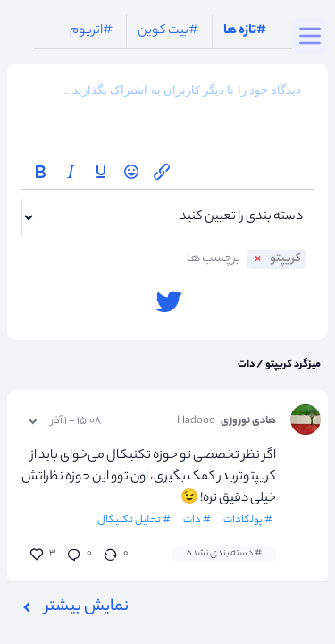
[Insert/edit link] (162, 172)
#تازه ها (245, 31)
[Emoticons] (131, 172)
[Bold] (40, 172)
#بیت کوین (168, 31)
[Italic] (71, 172)
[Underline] (101, 172)
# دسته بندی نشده (224, 554)
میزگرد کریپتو (292, 365)
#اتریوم (91, 31)
